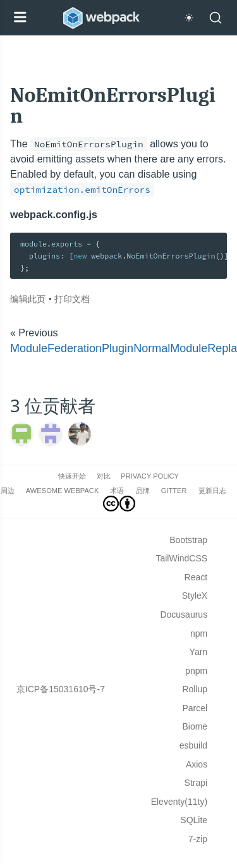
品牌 (143, 491)
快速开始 (72, 476)
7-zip (198, 839)
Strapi (196, 783)
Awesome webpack (62, 491)
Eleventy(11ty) (179, 802)
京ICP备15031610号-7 (61, 689)
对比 (104, 476)
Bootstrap (188, 540)
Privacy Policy (150, 476)
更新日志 (212, 491)
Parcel (195, 708)
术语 (117, 491)
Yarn (199, 652)
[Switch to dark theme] (189, 18)
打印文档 (72, 299)
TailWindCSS (181, 558)
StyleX (195, 596)
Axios (197, 764)
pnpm (196, 671)
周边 (8, 491)
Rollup (195, 689)
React (196, 577)
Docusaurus (184, 614)
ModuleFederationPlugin (72, 348)
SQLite (194, 820)
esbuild (193, 745)
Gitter (174, 491)
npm (199, 633)
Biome (195, 726)
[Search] (216, 18)
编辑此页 (28, 299)
